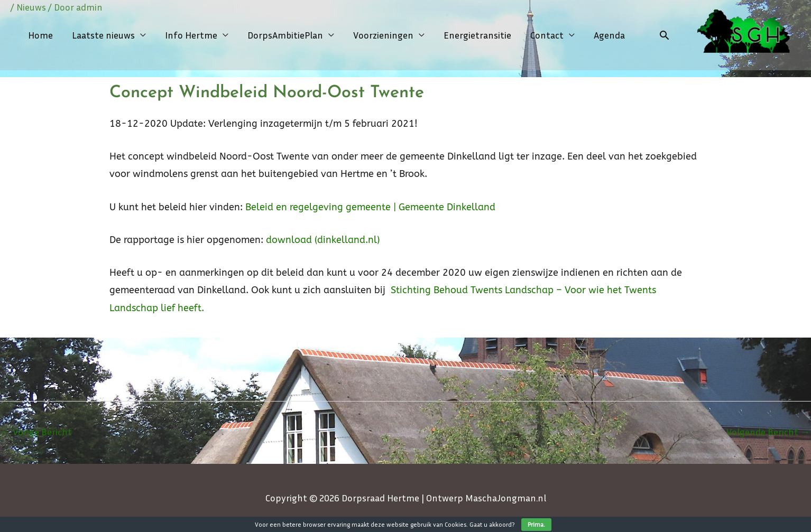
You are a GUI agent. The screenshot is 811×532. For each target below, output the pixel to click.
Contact (547, 35)
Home (40, 35)
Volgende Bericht (768, 432)
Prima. (536, 524)
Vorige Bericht (36, 432)
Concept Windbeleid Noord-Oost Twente (267, 93)
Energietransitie (477, 35)
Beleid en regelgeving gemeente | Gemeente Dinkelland (370, 207)
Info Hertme (191, 35)
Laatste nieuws (103, 35)
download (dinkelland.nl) (323, 240)
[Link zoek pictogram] (664, 35)
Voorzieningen (383, 35)
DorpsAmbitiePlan (285, 35)
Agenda (609, 35)
